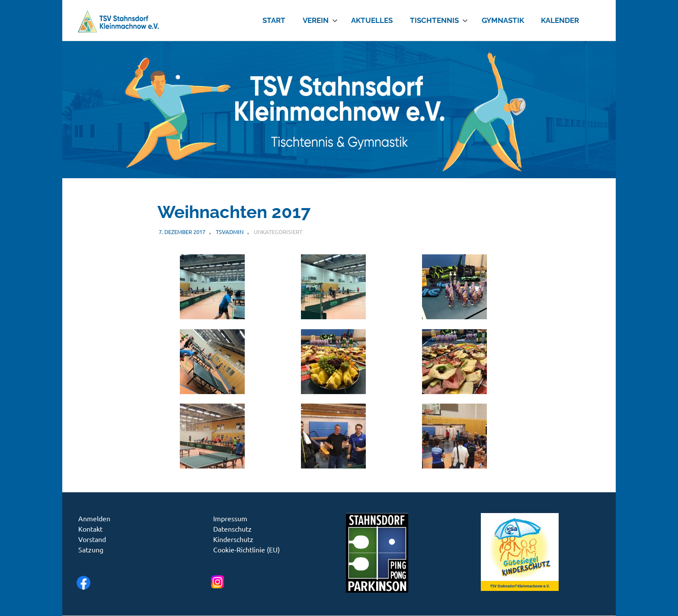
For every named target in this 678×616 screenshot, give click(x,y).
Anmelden (94, 518)
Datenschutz (232, 529)
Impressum (230, 518)
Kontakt (90, 529)
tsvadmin (230, 232)
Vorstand (92, 539)
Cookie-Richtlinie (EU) (246, 549)
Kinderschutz (233, 539)
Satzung (91, 549)
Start (274, 20)
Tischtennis (439, 20)
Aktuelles (372, 20)
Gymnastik (503, 20)
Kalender (560, 20)
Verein (320, 20)
